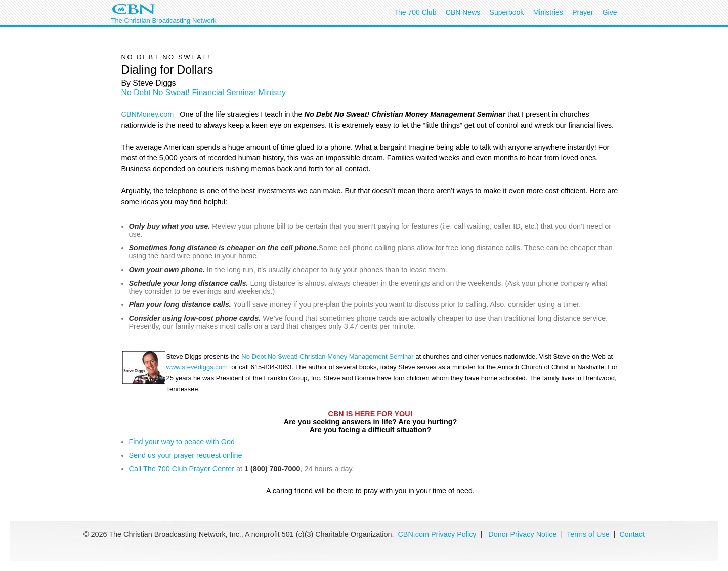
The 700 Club (415, 12)
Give (610, 12)
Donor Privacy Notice (522, 534)
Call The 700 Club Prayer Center (182, 469)
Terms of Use (589, 534)
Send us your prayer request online (186, 455)
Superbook (507, 12)
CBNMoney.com (148, 114)
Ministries (548, 12)
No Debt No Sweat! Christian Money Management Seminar (327, 356)
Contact (632, 534)
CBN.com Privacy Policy (437, 534)
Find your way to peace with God (182, 442)
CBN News (463, 12)
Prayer (583, 12)
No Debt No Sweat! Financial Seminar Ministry (204, 92)
